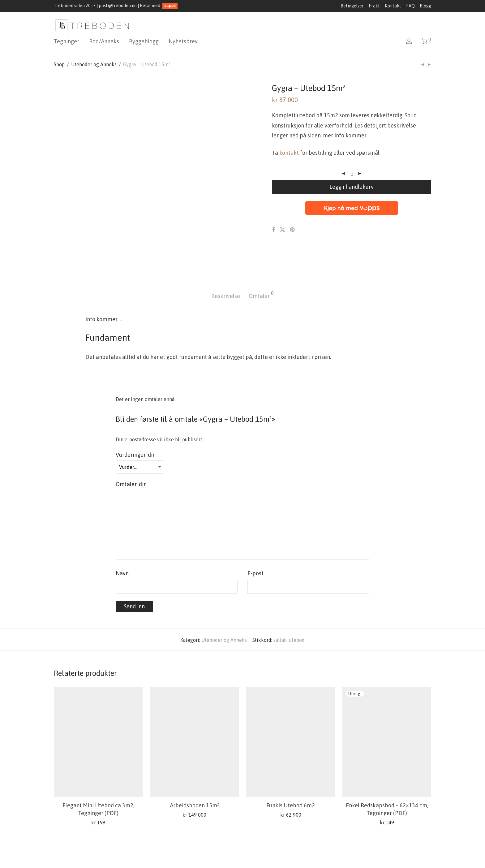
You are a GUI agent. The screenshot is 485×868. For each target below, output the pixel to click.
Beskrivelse (226, 263)
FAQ (410, 6)
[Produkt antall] (352, 174)
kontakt (289, 153)
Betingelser (352, 6)
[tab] (226, 263)
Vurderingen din (137, 421)
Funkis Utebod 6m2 (291, 772)
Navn (124, 540)
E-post (257, 540)
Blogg (425, 6)
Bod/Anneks (104, 41)
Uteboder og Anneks (94, 64)
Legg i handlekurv (352, 187)
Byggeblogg (144, 41)
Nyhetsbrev (183, 41)
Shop (59, 64)
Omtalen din (133, 451)
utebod (297, 606)
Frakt (374, 6)
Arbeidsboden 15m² (195, 772)
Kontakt (393, 6)
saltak (280, 606)
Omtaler (261, 261)
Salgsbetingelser (72, 854)
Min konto (145, 854)
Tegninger (67, 41)
